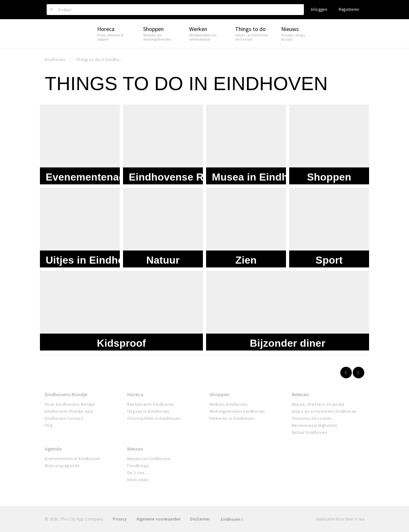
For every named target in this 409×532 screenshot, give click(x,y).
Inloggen (319, 9)
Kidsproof (121, 341)
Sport (329, 258)
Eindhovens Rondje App (69, 411)
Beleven (300, 394)
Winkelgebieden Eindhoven (237, 411)
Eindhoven (232, 519)
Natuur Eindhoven (310, 432)
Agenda (53, 449)
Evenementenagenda (97, 175)
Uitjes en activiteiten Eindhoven (324, 411)
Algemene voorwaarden (159, 519)
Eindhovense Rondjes (183, 175)
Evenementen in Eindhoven (72, 459)
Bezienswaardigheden (315, 425)
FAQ (49, 425)
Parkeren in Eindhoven (232, 418)
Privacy (120, 519)
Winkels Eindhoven (228, 404)
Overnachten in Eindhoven (154, 418)
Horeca (135, 394)
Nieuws (135, 449)
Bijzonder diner (288, 341)
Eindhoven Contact (64, 418)
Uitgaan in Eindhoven (148, 411)
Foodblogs (138, 466)
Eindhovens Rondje (66, 394)
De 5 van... (137, 473)
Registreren (349, 9)
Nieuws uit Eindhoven (149, 459)
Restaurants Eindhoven (151, 404)
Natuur (163, 258)
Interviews (138, 480)
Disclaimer (200, 519)
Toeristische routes (312, 418)
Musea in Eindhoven (262, 175)
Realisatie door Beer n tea (340, 519)
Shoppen (329, 175)
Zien (246, 258)
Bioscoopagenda (62, 466)
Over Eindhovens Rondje (70, 404)
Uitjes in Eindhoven (94, 258)
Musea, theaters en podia (318, 404)
